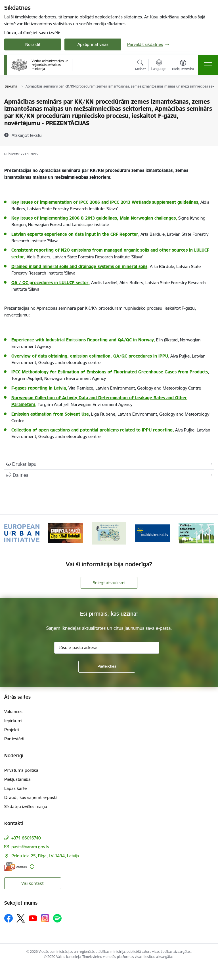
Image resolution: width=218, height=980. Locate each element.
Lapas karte (15, 788)
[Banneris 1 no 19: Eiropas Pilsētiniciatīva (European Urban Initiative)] (22, 533)
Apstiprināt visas (93, 44)
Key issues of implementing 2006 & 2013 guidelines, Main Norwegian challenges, (94, 218)
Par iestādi (14, 739)
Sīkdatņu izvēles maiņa (26, 806)
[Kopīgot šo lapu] (109, 475)
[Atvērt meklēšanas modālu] (140, 66)
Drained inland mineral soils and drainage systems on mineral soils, (80, 266)
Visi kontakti (33, 883)
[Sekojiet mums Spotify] (57, 918)
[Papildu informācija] (32, 867)
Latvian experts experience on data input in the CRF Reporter (75, 234)
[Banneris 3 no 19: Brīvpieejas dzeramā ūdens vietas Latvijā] (109, 533)
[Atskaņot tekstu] (27, 135)
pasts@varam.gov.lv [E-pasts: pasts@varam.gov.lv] (30, 847)
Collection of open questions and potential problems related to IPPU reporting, (93, 430)
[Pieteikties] (107, 667)
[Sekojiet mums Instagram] (45, 918)
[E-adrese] (16, 867)
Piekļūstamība (17, 779)
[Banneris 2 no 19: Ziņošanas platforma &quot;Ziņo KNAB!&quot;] (66, 533)
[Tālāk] (207, 533)
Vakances (13, 712)
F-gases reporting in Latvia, (39, 388)
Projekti (11, 730)
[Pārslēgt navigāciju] (208, 65)
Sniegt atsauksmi (109, 583)
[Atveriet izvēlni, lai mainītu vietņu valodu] (159, 66)
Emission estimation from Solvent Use (50, 414)
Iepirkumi (13, 721)
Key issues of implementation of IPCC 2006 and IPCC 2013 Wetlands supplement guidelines (105, 202)
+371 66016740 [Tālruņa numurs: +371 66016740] (26, 838)
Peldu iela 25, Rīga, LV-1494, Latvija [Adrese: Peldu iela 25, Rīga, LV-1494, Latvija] (45, 856)
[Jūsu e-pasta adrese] (107, 648)
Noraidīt (33, 44)
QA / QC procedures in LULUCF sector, (51, 283)
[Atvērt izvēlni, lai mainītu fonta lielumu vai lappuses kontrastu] (183, 66)
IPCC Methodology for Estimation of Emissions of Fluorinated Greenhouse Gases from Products (110, 372)
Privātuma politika (21, 770)
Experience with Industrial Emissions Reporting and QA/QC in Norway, (83, 340)
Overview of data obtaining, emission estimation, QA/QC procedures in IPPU (90, 356)
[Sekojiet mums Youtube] (33, 918)
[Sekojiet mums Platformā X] (21, 918)
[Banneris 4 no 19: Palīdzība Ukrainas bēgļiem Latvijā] (153, 533)
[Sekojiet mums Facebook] (9, 918)
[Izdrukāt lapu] (109, 464)
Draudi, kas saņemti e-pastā (31, 797)
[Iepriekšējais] (11, 533)
